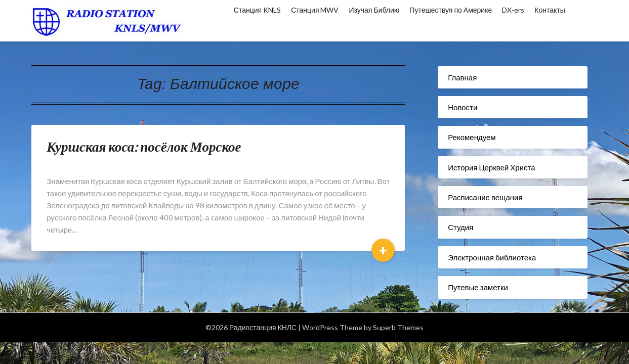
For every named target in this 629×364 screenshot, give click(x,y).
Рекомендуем (472, 137)
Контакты (550, 10)
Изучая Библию (374, 10)
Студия (460, 227)
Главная (462, 77)
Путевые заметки (478, 287)
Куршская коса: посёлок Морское (144, 146)
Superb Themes (398, 327)
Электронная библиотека (492, 257)
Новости (463, 107)
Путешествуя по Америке (451, 10)
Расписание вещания (485, 197)
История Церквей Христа (491, 167)
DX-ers (513, 10)
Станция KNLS (257, 10)
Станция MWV (315, 10)
